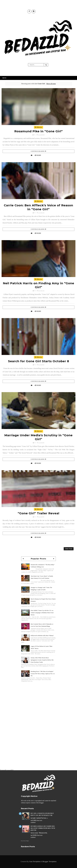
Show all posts (51, 84)
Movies (39, 127)
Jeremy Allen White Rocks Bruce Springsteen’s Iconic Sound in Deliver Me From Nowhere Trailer (42, 660)
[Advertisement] (38, 697)
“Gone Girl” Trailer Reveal (38, 513)
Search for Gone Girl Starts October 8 (39, 361)
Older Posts (69, 549)
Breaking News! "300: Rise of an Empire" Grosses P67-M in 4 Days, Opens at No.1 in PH (43, 674)
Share (39, 155)
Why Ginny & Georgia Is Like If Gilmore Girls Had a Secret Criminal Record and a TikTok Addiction (43, 828)
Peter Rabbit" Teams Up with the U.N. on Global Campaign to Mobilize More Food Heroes (42, 613)
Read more (39, 820)
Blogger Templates (49, 862)
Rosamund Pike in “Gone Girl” (39, 131)
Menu (4, 78)
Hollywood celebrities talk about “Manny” (42, 635)
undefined (33, 822)
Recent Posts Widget (25, 841)
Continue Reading (38, 151)
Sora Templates (35, 862)
